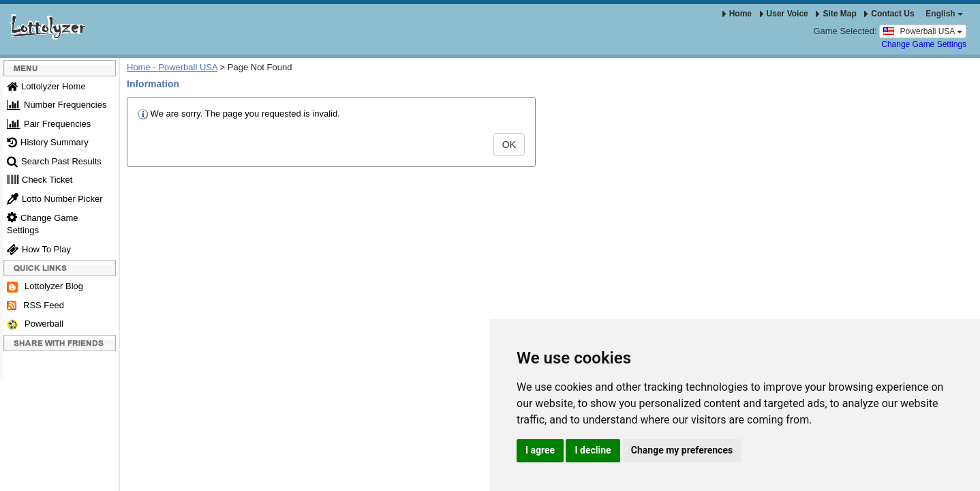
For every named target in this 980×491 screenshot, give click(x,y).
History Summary (48, 142)
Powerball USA (923, 31)
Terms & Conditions (161, 417)
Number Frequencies (57, 105)
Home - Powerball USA (172, 67)
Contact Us (889, 14)
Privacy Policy (330, 417)
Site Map (836, 14)
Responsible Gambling (251, 417)
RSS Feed (35, 306)
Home (737, 14)
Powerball (35, 324)
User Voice (784, 14)
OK (509, 145)
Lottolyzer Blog (45, 287)
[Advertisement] (542, 295)
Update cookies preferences (55, 449)
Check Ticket (40, 180)
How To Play (39, 249)
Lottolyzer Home (46, 86)
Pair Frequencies (49, 124)
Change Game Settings (924, 44)
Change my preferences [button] (682, 450)
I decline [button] (593, 450)
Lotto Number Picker (55, 199)
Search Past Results (54, 161)
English (944, 14)
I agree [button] (540, 450)
